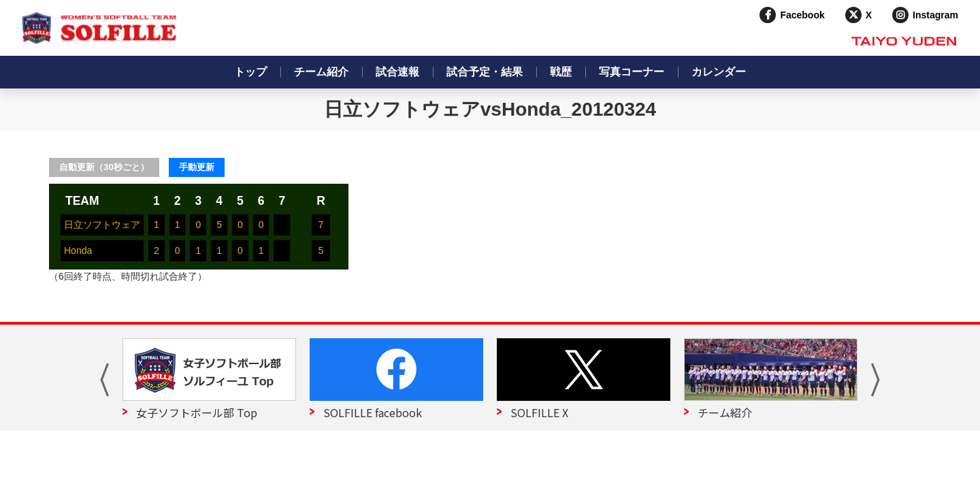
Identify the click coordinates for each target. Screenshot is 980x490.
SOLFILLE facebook (373, 412)
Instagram (935, 15)
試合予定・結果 (485, 72)
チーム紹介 (321, 72)
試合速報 (397, 72)
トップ (250, 72)
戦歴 (561, 72)
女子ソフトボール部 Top (197, 412)
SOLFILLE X (539, 412)
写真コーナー (632, 72)
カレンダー (719, 72)
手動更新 (197, 167)
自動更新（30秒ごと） (104, 167)
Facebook (802, 15)
